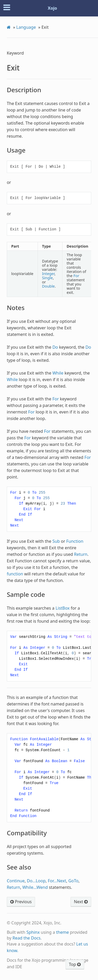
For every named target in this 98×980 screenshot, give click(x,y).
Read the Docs (27, 938)
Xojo (53, 8)
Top (75, 964)
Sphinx (33, 932)
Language (26, 27)
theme (63, 932)
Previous (21, 902)
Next (81, 902)
